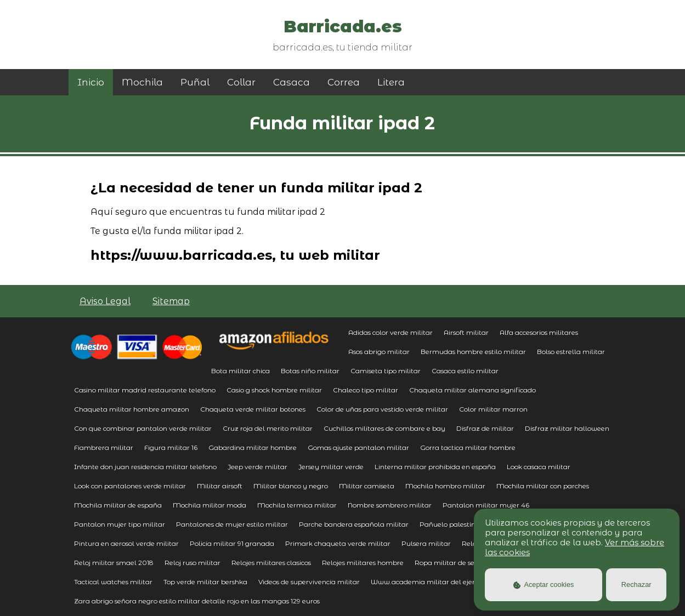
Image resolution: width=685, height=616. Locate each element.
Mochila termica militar (297, 505)
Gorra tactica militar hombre (468, 447)
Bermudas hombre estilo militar (473, 352)
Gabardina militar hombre (253, 447)
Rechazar (636, 584)
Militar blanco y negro (291, 486)
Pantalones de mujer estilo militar (232, 524)
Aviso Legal (105, 301)
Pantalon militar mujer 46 (486, 505)
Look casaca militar (539, 467)
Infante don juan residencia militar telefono (145, 467)
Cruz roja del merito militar (268, 428)
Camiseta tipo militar (386, 371)
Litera (391, 82)
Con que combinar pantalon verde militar (143, 428)
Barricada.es (343, 27)
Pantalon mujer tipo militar (120, 524)
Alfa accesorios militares (539, 332)
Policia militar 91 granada (232, 543)
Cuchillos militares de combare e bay (384, 428)
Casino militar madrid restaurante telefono (145, 390)
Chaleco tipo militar (366, 390)
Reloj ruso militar (193, 563)
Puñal (195, 82)
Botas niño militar (310, 371)
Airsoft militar (466, 332)
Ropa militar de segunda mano (466, 563)
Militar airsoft (220, 486)
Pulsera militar (426, 543)
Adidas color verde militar (390, 332)
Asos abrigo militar (379, 352)
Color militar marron (493, 409)
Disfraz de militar (485, 428)
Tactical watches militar (113, 582)
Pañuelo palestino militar (462, 524)
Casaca (291, 82)
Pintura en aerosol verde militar (126, 543)
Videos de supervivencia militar (309, 582)
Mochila (142, 82)
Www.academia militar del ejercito (429, 582)
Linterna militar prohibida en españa (435, 467)
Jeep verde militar (257, 467)
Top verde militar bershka (205, 582)
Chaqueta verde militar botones (253, 409)
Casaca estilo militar (465, 371)
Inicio (91, 82)
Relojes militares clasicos (271, 563)
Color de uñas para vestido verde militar (382, 409)
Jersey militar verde (331, 467)
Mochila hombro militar (445, 486)
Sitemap (171, 301)
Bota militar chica (240, 371)
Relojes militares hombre (363, 563)
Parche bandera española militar (354, 524)
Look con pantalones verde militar (130, 486)
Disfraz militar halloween (567, 428)
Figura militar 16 (171, 447)
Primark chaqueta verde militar (338, 543)
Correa (344, 82)
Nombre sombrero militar (390, 505)
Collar (241, 82)
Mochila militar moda (210, 505)
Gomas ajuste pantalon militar (358, 447)
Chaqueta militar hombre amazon (132, 409)
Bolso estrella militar (571, 352)
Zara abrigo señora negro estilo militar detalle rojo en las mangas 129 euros (197, 601)
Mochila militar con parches (543, 486)
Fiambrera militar (104, 447)
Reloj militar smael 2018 (114, 563)
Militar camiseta (367, 486)
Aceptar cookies (544, 584)
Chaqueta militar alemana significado (472, 390)
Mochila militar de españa (118, 505)
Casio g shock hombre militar (274, 390)
